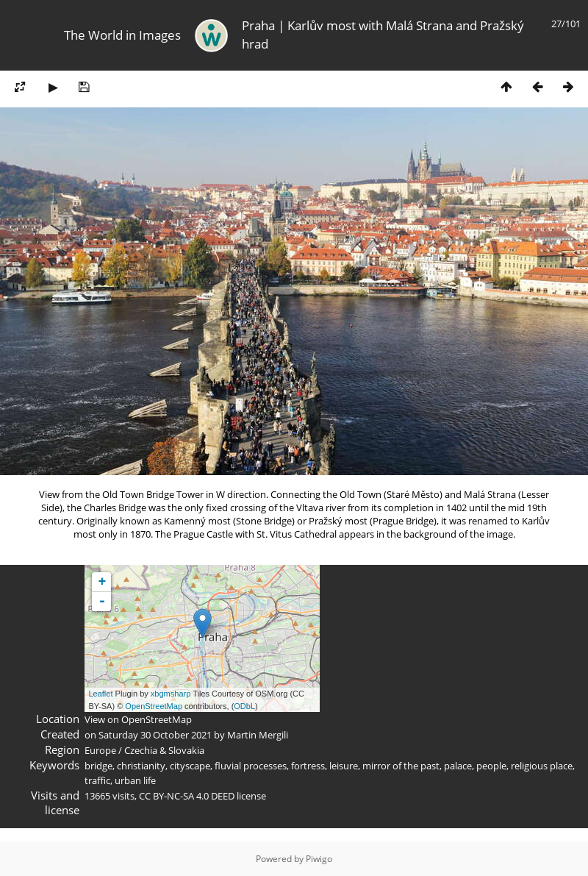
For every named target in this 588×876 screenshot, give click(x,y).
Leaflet (100, 694)
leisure (344, 766)
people (491, 766)
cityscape (190, 766)
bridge (98, 766)
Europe (100, 750)
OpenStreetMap (154, 706)
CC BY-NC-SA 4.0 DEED (187, 796)
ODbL (244, 706)
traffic (97, 780)
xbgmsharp (171, 694)
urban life (135, 780)
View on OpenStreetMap (138, 719)
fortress (308, 766)
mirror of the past (401, 766)
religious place (542, 766)
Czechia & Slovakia (164, 750)
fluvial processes (251, 766)
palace (458, 766)
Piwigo (319, 859)
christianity (141, 766)
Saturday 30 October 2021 (155, 735)
